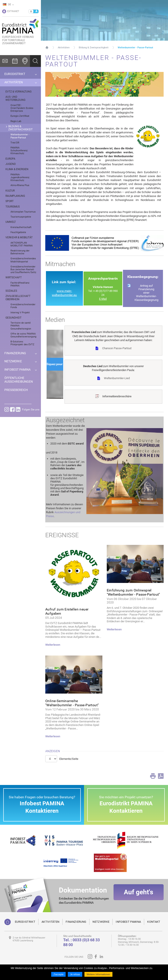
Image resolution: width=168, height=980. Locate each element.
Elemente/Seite (69, 759)
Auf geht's (138, 896)
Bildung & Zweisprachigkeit (94, 48)
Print (153, 776)
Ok (35, 61)
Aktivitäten (64, 48)
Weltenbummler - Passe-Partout (135, 48)
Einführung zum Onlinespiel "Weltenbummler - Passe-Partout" (133, 592)
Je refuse (75, 974)
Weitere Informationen (98, 974)
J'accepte (58, 974)
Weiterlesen (53, 645)
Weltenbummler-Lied (117, 378)
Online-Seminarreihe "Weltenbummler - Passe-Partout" (72, 703)
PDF (161, 776)
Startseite (47, 47)
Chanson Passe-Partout (117, 348)
